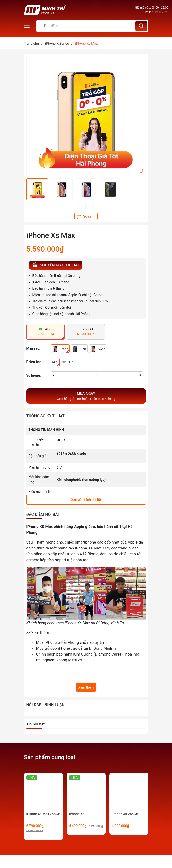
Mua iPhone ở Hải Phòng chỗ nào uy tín (70, 643)
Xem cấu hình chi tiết (86, 500)
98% (56, 363)
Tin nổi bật (36, 724)
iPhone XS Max (40, 527)
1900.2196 (161, 12)
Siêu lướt (68, 362)
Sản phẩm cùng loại (50, 757)
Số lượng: (34, 375)
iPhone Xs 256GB (125, 814)
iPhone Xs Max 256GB (43, 814)
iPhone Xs (77, 814)
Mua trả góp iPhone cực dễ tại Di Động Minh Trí (77, 648)
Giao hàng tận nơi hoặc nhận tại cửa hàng (86, 396)
